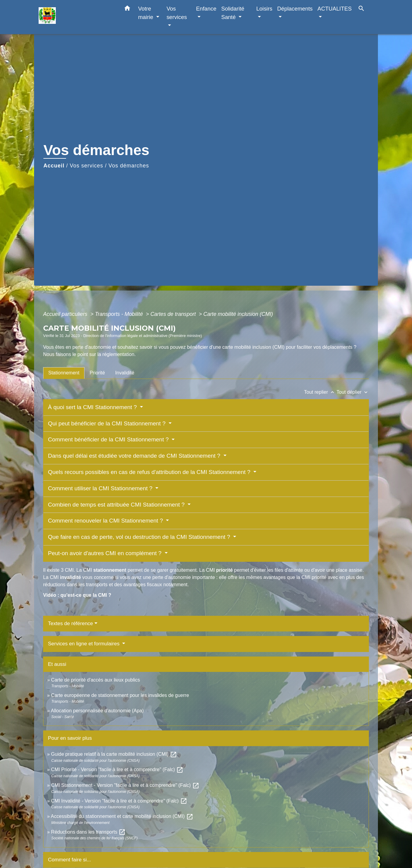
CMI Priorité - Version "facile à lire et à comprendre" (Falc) (117, 769)
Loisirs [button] (264, 9)
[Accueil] (76, 17)
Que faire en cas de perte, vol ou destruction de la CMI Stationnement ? (140, 537)
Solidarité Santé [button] (233, 13)
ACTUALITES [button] (335, 9)
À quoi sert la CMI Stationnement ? (93, 407)
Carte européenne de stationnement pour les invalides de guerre (120, 695)
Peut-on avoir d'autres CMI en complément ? (106, 553)
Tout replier (320, 392)
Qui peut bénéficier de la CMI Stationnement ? (108, 423)
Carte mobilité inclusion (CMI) (238, 314)
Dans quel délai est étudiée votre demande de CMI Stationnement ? (135, 456)
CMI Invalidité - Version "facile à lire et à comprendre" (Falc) (119, 801)
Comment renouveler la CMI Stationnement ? (106, 521)
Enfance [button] (206, 9)
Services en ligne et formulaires (84, 644)
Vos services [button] (177, 13)
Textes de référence (70, 623)
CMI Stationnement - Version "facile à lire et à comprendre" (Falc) (125, 785)
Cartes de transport (174, 314)
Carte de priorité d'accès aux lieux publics (95, 680)
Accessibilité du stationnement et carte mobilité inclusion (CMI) (122, 816)
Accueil (54, 166)
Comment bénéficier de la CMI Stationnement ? (109, 439)
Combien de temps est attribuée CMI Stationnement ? (117, 505)
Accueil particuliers (66, 314)
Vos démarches (129, 166)
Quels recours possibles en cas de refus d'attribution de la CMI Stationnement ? (150, 472)
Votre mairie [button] (146, 13)
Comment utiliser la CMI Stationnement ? (101, 488)
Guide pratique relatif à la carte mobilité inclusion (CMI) (114, 754)
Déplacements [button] (295, 9)
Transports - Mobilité (120, 314)
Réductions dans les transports (88, 832)
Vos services (86, 166)
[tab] (64, 373)
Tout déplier (353, 392)
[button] (127, 9)
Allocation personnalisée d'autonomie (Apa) (97, 711)
